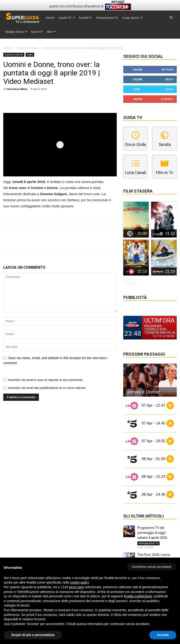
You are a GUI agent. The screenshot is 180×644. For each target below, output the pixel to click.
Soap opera (133, 18)
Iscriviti (167, 99)
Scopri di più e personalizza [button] (33, 635)
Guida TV (67, 18)
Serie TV (37, 32)
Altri (51, 32)
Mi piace (168, 69)
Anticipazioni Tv (107, 18)
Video (30, 55)
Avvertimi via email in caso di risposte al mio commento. (46, 380)
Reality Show (16, 32)
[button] (171, 18)
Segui (169, 79)
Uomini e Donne (27, 48)
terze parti (76, 587)
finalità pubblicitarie (138, 596)
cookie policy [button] (79, 582)
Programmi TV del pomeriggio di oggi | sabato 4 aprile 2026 (152, 533)
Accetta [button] (163, 635)
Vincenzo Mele (17, 89)
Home (50, 18)
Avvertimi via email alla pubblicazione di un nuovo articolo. (47, 388)
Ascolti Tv (85, 18)
